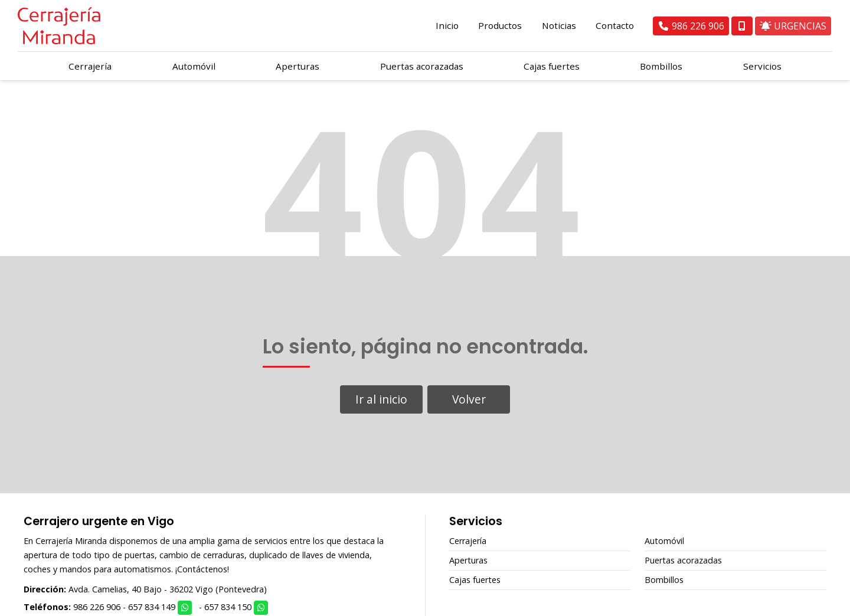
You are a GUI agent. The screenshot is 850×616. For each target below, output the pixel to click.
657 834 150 (228, 607)
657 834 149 (152, 607)
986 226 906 (97, 607)
